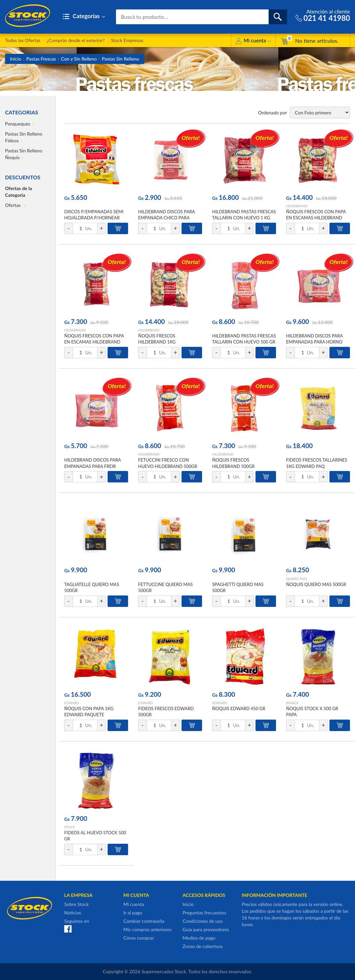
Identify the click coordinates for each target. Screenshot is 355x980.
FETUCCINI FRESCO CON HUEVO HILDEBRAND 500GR (168, 463)
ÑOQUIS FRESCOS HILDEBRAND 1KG (157, 339)
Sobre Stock (76, 904)
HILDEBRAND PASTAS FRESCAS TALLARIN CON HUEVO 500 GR (244, 339)
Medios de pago (199, 938)
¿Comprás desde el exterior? (76, 40)
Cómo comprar (139, 938)
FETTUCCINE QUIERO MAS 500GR (165, 587)
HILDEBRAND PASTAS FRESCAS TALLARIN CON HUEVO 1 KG (244, 215)
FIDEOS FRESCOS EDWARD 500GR (166, 712)
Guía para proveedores (206, 929)
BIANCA (292, 703)
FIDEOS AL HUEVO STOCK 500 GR (95, 836)
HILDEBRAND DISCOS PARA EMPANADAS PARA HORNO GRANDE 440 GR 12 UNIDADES (318, 342)
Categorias (84, 17)
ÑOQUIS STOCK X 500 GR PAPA (312, 712)
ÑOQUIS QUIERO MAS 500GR (316, 584)
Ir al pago (133, 913)
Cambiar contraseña (144, 921)
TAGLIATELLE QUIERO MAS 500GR (92, 587)
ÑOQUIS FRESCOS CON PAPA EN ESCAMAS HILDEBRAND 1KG (316, 218)
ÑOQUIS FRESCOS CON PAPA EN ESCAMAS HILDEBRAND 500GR (94, 342)
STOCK (70, 827)
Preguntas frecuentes (204, 913)
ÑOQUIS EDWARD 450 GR (239, 709)
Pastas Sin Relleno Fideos (24, 137)
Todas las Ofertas (23, 40)
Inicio (16, 59)
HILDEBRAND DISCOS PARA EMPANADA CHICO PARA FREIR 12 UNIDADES (166, 218)
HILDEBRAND (297, 206)
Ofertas (13, 205)
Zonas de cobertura (203, 946)
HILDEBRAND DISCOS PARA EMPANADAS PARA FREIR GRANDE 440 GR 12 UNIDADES (96, 466)
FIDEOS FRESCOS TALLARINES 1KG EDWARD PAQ (317, 463)
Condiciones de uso (203, 921)
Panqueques (18, 124)
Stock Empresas (127, 40)
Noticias (73, 913)
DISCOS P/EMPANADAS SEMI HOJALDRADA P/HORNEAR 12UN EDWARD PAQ (94, 218)
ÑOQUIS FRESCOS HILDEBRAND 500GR (233, 463)
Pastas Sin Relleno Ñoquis (24, 154)
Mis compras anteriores (147, 929)
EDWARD (72, 703)
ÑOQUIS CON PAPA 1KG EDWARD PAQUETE (89, 712)
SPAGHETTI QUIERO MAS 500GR (238, 587)
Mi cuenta (253, 42)
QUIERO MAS (297, 579)
